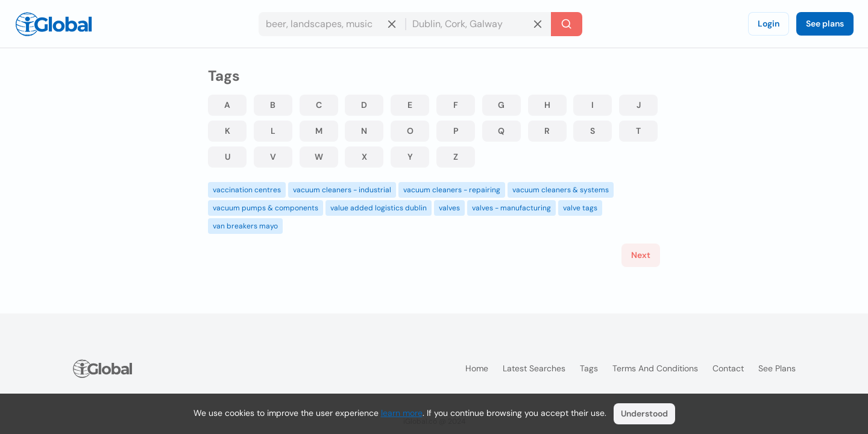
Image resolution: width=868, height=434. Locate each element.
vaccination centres (247, 190)
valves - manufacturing (511, 208)
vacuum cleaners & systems (561, 190)
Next (641, 255)
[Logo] (54, 24)
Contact (728, 368)
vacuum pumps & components (266, 208)
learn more (402, 413)
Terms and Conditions (655, 368)
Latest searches (534, 368)
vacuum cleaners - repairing (452, 190)
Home (477, 368)
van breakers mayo (245, 226)
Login (769, 24)
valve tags (580, 208)
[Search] (567, 24)
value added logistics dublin (379, 208)
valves (449, 208)
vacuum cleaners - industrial (342, 190)
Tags (589, 368)
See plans (825, 24)
